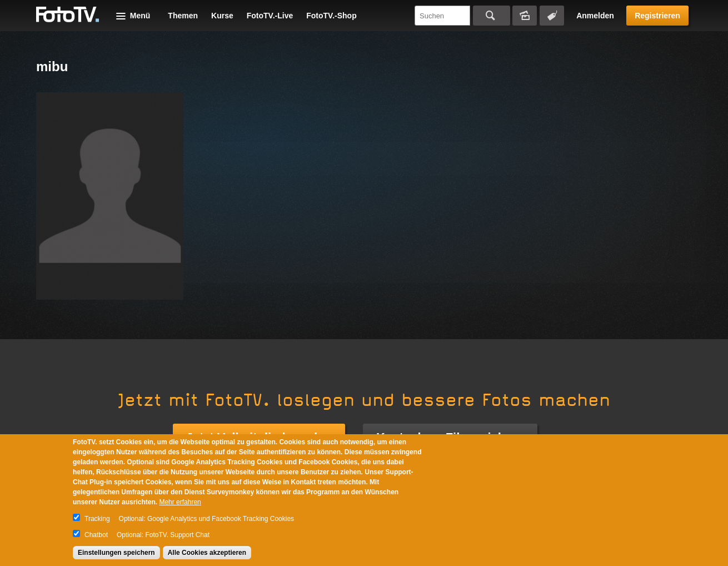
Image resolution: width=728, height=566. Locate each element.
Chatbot (96, 535)
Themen (183, 16)
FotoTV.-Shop (331, 16)
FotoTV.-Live (270, 16)
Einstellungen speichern (116, 553)
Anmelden (595, 16)
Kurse (222, 16)
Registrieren (657, 16)
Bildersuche (525, 16)
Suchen (492, 16)
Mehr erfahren (180, 502)
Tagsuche (552, 16)
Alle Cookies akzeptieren (207, 553)
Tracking (97, 519)
